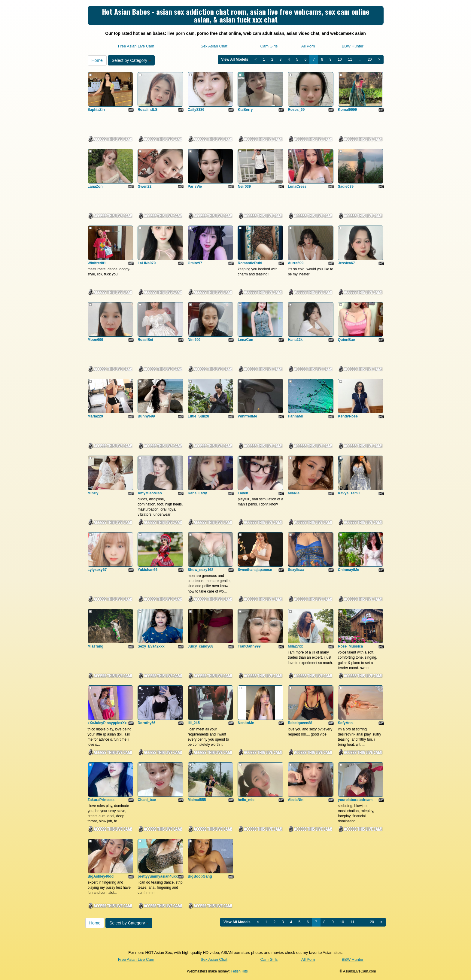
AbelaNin (296, 800)
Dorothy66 (146, 723)
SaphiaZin (96, 110)
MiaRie (294, 493)
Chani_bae (147, 800)
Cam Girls (269, 46)
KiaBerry (245, 110)
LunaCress (297, 187)
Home (97, 60)
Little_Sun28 (198, 416)
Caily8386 (196, 110)
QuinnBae (346, 340)
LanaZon (95, 187)
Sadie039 (346, 187)
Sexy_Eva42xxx (151, 646)
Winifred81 (97, 263)
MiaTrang (96, 646)
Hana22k (295, 340)
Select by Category (131, 60)
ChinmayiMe (349, 570)
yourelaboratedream (355, 800)
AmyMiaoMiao (150, 493)
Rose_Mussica (350, 646)
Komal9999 (347, 110)
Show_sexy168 (201, 570)
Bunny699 (146, 416)
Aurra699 (296, 263)
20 (370, 59)
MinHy (93, 493)
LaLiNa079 (147, 263)
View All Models (235, 59)
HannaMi (295, 416)
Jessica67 (346, 263)
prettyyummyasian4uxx (158, 876)
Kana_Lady (197, 493)
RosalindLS (147, 110)
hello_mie (246, 800)
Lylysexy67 (97, 570)
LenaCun (245, 340)
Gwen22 (144, 187)
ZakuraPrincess (101, 800)
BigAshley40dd (101, 876)
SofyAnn (345, 723)
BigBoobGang (200, 876)
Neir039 (244, 187)
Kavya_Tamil (349, 493)
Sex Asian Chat (214, 46)
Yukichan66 (147, 570)
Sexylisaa (296, 570)
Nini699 (194, 340)
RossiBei (145, 340)
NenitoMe (246, 723)
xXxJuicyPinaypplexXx (107, 723)
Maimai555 (197, 800)
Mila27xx (295, 646)
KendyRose (348, 416)
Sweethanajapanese (255, 570)
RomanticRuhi (250, 263)
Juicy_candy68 (201, 646)
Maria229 (95, 416)
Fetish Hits (239, 971)
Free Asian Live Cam (136, 46)
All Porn (308, 46)
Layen (243, 493)
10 (340, 59)
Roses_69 (296, 110)
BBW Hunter (353, 46)
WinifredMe (247, 416)
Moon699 (96, 340)
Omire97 (195, 263)
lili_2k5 (194, 723)
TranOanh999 (249, 646)
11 (350, 59)
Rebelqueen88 (300, 723)
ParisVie (195, 187)
